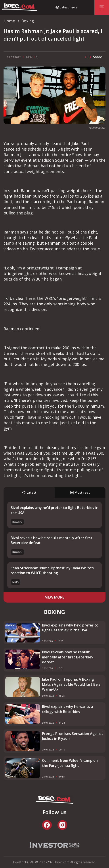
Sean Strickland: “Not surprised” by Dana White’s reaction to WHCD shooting (52, 570)
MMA (15, 582)
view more (55, 597)
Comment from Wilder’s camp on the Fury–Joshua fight (70, 763)
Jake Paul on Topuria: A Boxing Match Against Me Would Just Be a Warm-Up (71, 684)
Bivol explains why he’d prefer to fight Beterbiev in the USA (70, 628)
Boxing (17, 522)
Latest (29, 492)
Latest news (68, 7)
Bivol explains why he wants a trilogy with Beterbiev (67, 709)
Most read (80, 492)
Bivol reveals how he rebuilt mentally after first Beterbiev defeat (68, 657)
